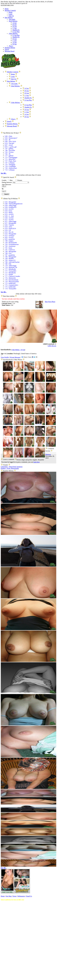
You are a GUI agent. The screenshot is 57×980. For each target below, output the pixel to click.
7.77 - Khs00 (9, 275)
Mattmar (48, 454)
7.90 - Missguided (10, 251)
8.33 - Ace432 (9, 214)
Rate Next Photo (50, 302)
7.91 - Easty (8, 248)
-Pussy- (11, 46)
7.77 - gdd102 (9, 156)
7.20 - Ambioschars (11, 168)
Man (10, 180)
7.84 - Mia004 (9, 259)
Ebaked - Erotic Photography (10, 468)
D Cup (15, 26)
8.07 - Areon (9, 145)
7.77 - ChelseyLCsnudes (12, 276)
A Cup (15, 23)
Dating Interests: (7, 182)
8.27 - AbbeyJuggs (11, 221)
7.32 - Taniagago (10, 165)
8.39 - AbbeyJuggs (11, 205)
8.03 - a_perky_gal (11, 147)
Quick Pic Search (9, 177)
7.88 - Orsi (8, 253)
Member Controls (10, 10)
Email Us (29, 896)
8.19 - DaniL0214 (10, 228)
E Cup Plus (16, 32)
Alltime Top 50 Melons (10, 199)
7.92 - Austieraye (10, 246)
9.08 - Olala (8, 136)
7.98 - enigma (9, 241)
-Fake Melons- (13, 33)
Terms (14, 896)
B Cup (15, 25)
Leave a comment (9, 459)
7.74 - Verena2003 (10, 289)
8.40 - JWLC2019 (10, 142)
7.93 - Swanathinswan (12, 244)
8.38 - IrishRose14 (11, 207)
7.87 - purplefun (10, 255)
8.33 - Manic (9, 213)
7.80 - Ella (8, 264)
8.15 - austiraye (10, 236)
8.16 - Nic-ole (9, 232)
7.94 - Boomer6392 (11, 243)
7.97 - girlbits (9, 149)
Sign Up (11, 16)
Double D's (16, 30)
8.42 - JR (8, 140)
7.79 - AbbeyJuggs (11, 266)
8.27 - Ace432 (9, 220)
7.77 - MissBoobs (10, 269)
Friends (5, 465)
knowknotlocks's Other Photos (13, 360)
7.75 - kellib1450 (10, 283)
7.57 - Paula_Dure (10, 161)
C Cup (15, 28)
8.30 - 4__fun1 (9, 216)
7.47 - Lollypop (10, 163)
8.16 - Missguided (10, 234)
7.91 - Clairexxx (10, 250)
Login (10, 14)
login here (36, 462)
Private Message (15, 357)
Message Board (10, 51)
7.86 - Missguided (10, 257)
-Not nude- (12, 19)
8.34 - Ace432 (9, 209)
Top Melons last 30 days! (11, 133)
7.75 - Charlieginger (11, 157)
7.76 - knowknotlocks (11, 280)
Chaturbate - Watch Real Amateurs (12, 467)
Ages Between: (7, 185)
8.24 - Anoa (8, 227)
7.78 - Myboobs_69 (11, 267)
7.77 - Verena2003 (10, 271)
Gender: (4, 180)
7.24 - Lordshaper (10, 166)
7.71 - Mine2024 (10, 159)
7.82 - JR (8, 154)
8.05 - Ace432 (9, 237)
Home (7, 9)
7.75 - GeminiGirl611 (11, 285)
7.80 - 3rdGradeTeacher (12, 262)
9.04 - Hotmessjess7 (11, 138)
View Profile (5, 357)
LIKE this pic (52, 346)
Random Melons (10, 48)
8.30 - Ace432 (9, 218)
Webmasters (21, 896)
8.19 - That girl (9, 143)
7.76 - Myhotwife (10, 278)
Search (7, 49)
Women (19, 180)
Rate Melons (9, 18)
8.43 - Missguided (10, 202)
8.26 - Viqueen (9, 225)
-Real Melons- (13, 21)
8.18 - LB (8, 230)
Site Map (9, 896)
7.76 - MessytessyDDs (12, 282)
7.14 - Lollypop (10, 170)
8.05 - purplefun (10, 239)
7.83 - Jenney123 (10, 260)
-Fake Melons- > (16, 350)
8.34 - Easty (8, 211)
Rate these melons (9, 296)
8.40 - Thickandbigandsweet (14, 204)
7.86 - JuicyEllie (10, 150)
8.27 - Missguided (10, 223)
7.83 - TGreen (9, 152)
